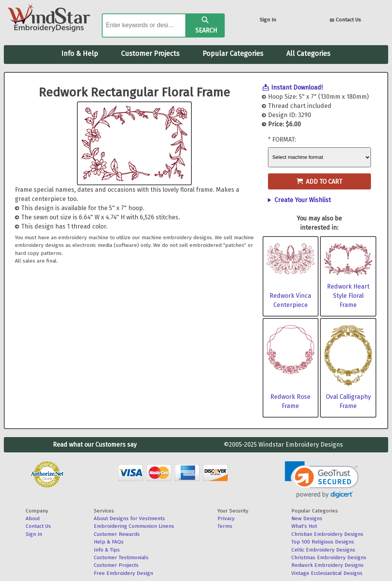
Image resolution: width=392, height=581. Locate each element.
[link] (322, 480)
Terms (225, 526)
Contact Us (345, 20)
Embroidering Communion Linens (134, 526)
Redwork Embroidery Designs (327, 565)
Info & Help (80, 54)
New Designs (307, 518)
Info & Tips (107, 550)
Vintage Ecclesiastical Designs (327, 573)
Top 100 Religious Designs (323, 542)
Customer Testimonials (121, 557)
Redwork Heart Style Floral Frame (348, 296)
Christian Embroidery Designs (327, 534)
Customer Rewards (117, 534)
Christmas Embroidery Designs (329, 557)
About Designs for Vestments (129, 518)
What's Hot (304, 526)
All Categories (308, 54)
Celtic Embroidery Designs (323, 550)
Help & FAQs (109, 542)
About (33, 518)
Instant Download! (297, 87)
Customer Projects (150, 54)
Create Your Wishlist (303, 200)
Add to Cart (319, 182)
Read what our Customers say (95, 445)
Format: (284, 140)
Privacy (226, 518)
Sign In (268, 20)
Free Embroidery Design (123, 573)
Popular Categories (233, 54)
